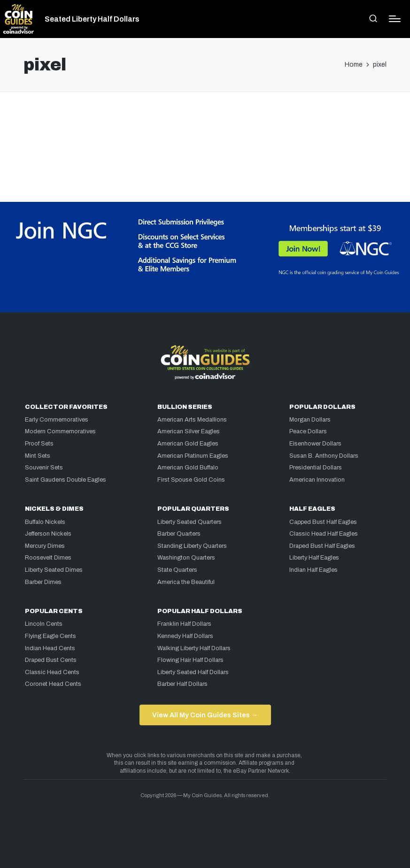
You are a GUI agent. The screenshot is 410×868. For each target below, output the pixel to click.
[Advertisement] (205, 130)
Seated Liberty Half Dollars (92, 19)
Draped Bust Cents (51, 660)
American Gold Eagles (188, 444)
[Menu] (395, 19)
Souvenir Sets (44, 468)
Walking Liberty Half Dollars (194, 648)
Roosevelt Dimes (48, 558)
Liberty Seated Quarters (190, 522)
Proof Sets (39, 444)
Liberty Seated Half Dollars (193, 672)
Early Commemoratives (57, 420)
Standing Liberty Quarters (192, 546)
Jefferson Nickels (48, 534)
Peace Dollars (308, 431)
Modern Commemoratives (60, 431)
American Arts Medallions (192, 420)
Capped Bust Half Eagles (323, 522)
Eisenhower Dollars (315, 444)
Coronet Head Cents (53, 684)
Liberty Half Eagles (314, 558)
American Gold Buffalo (188, 468)
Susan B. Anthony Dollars (324, 456)
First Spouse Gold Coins (191, 480)
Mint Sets (38, 456)
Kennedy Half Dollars (185, 636)
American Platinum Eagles (193, 456)
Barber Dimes (43, 582)
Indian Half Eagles (313, 570)
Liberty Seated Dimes (54, 570)
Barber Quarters (179, 534)
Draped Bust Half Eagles (322, 546)
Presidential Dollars (316, 468)
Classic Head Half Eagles (324, 534)
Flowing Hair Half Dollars (190, 660)
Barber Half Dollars (182, 684)
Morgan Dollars (310, 420)
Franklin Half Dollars (184, 624)
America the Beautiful (186, 582)
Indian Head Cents (50, 648)
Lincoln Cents (44, 624)
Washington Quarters (186, 558)
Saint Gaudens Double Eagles (66, 480)
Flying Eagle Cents (50, 636)
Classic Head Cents (52, 672)
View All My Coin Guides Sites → (205, 715)
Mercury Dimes (45, 546)
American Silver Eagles (189, 431)
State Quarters (177, 570)
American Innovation (317, 480)
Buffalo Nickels (45, 522)
